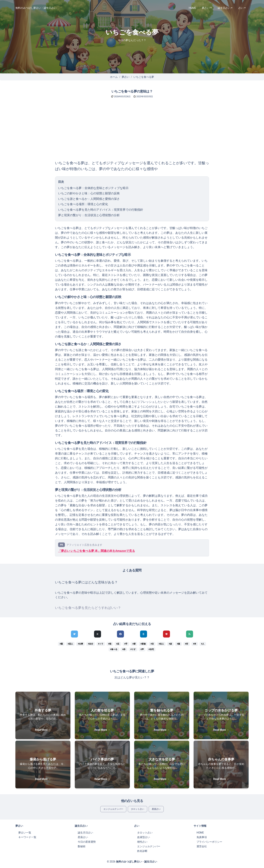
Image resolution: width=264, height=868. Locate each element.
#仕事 (80, 644)
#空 (187, 644)
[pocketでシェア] (166, 634)
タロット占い (137, 809)
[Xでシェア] (98, 634)
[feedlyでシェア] (190, 634)
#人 (203, 644)
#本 (195, 644)
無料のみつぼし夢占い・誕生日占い (36, 8)
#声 (142, 649)
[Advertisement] (132, 132)
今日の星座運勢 (87, 842)
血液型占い (144, 837)
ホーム (114, 77)
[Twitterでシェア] (74, 634)
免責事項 (202, 837)
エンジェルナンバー (113, 809)
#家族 (143, 644)
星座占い (156, 809)
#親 (61, 644)
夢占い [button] (206, 8)
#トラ (101, 644)
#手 (126, 644)
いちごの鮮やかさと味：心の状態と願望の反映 (89, 193)
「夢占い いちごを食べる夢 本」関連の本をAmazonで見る (97, 551)
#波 (170, 644)
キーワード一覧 (27, 837)
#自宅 (151, 649)
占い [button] (241, 8)
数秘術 (82, 846)
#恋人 (70, 644)
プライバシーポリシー (209, 842)
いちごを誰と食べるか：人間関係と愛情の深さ (89, 199)
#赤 (124, 649)
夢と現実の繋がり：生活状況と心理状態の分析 (89, 215)
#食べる (114, 649)
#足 (118, 644)
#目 (152, 644)
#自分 (91, 644)
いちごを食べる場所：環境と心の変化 (83, 204)
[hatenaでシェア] (144, 634)
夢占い (126, 77)
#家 (134, 644)
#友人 (161, 644)
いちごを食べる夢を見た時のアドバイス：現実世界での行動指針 (101, 210)
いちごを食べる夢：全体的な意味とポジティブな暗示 (93, 188)
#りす (133, 649)
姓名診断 (142, 851)
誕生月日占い (85, 833)
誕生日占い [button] (224, 8)
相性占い (142, 842)
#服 (178, 644)
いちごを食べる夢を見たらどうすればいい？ (88, 608)
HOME (192, 8)
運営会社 (202, 846)
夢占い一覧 (25, 833)
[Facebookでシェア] (120, 634)
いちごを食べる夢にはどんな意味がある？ (86, 582)
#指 (110, 644)
